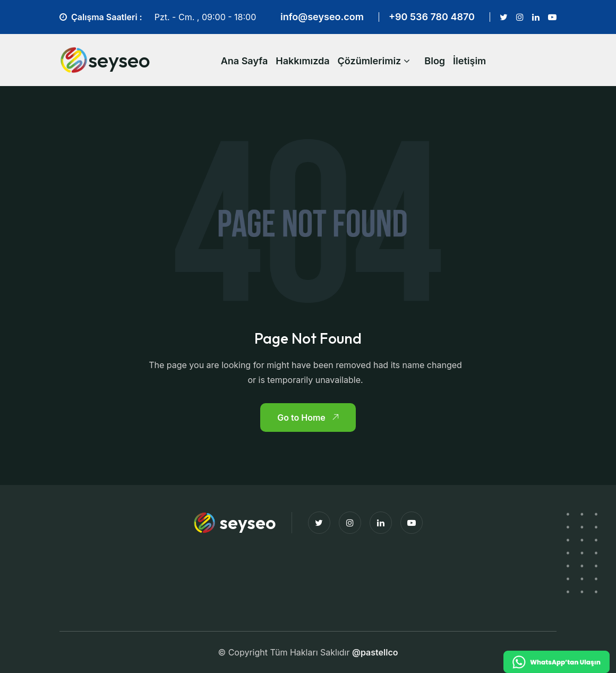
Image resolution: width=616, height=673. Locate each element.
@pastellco (375, 652)
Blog (435, 61)
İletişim (469, 61)
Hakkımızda (302, 61)
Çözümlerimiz (370, 61)
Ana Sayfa (245, 61)
